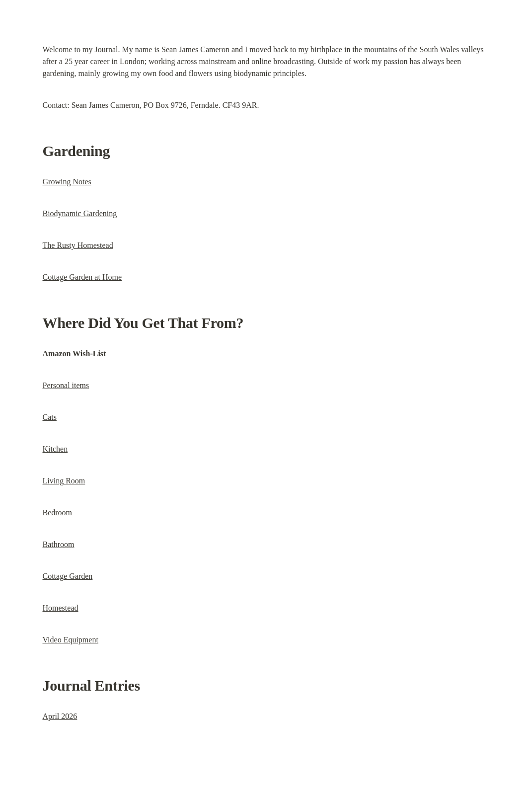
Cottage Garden (68, 576)
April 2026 (60, 716)
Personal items (66, 385)
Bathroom (59, 544)
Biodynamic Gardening (80, 213)
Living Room (64, 481)
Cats (50, 417)
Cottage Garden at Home (82, 277)
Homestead (61, 608)
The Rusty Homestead (78, 245)
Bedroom (58, 513)
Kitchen (55, 449)
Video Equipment (71, 640)
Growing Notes (67, 182)
